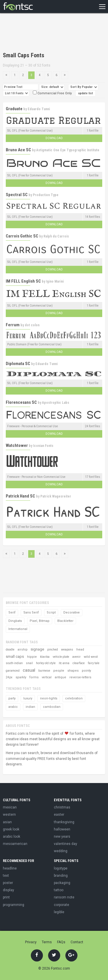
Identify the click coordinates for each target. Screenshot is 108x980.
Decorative (72, 612)
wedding (61, 851)
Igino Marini (55, 281)
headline (10, 868)
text (6, 876)
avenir (76, 657)
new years (62, 837)
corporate (61, 905)
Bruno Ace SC (18, 150)
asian (7, 822)
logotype (61, 868)
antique (60, 677)
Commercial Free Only (52, 93)
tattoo (59, 890)
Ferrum (13, 325)
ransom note (64, 897)
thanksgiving (64, 822)
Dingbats (15, 621)
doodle (10, 650)
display (8, 890)
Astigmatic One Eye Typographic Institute (68, 150)
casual (29, 670)
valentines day (66, 844)
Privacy (31, 942)
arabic (13, 707)
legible (59, 912)
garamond (13, 671)
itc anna (64, 663)
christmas (62, 807)
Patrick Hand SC (20, 496)
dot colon (32, 325)
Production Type (46, 195)
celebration (74, 698)
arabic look (12, 837)
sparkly (21, 677)
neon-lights (49, 698)
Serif (12, 612)
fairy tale (94, 663)
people (59, 671)
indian (30, 707)
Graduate (14, 109)
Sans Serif (31, 612)
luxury (28, 698)
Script (51, 612)
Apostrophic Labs (56, 403)
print (6, 897)
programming (14, 905)
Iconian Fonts (43, 446)
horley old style (46, 663)
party (12, 698)
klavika (45, 657)
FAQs (61, 942)
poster (8, 883)
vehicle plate (61, 657)
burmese (44, 671)
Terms (47, 942)
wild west (91, 657)
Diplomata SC (18, 364)
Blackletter (65, 621)
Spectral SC (17, 195)
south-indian (14, 663)
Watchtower (17, 445)
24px (9, 677)
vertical (47, 677)
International (18, 629)
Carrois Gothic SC (22, 236)
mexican (10, 807)
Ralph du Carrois (56, 236)
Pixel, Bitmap (40, 621)
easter (59, 815)
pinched (53, 650)
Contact (77, 942)
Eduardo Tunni (39, 109)
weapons (67, 650)
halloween (62, 829)
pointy (86, 671)
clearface (79, 663)
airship (22, 650)
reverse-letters (80, 677)
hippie (32, 657)
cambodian (52, 707)
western (9, 815)
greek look (11, 829)
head (80, 650)
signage (37, 649)
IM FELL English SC (23, 281)
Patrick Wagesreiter (56, 496)
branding (61, 876)
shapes (73, 671)
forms (34, 677)
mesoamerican (15, 844)
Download (54, 138)
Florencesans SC (21, 402)
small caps (15, 656)
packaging (62, 883)
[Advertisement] (49, 33)
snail (29, 663)
